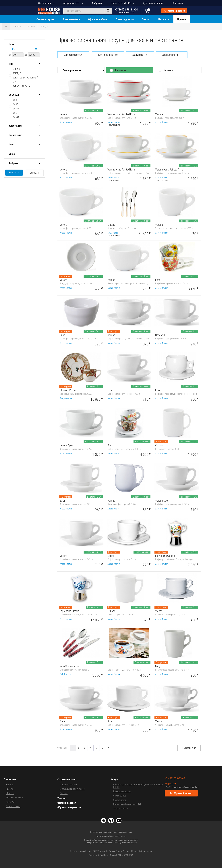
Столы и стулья (45, 19)
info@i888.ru (170, 784)
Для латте (140, 55)
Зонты (146, 19)
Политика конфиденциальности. (111, 836)
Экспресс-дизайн (121, 809)
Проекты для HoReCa (122, 3)
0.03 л (15, 100)
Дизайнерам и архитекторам (72, 789)
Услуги (115, 779)
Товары (61, 798)
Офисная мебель (98, 19)
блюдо (16, 69)
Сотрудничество (71, 3)
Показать (14, 173)
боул (15, 82)
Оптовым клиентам (68, 785)
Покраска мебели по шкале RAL (127, 804)
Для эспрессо (73, 55)
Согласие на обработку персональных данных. (111, 832)
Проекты (10, 789)
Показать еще (189, 748)
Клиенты (10, 785)
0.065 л (16, 117)
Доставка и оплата (153, 3)
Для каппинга (172, 55)
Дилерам (64, 793)
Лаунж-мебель (71, 19)
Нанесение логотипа (122, 791)
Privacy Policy (122, 851)
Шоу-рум (10, 793)
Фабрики (97, 3)
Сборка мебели (120, 800)
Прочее (182, 19)
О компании (44, 3)
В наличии (121, 70)
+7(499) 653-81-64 (126, 11)
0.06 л (15, 113)
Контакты (178, 3)
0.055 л (16, 109)
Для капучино (108, 55)
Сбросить (35, 173)
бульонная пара (21, 86)
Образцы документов (69, 807)
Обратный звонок (175, 11)
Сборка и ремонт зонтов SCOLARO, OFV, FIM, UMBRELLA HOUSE (138, 786)
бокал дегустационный (25, 78)
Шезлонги (163, 19)
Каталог (17, 27)
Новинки (168, 70)
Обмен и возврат (67, 803)
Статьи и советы (13, 806)
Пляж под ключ (125, 19)
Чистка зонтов (120, 796)
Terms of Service (140, 851)
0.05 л (15, 104)
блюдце (17, 73)
